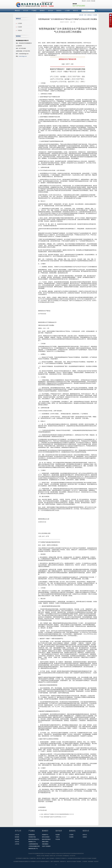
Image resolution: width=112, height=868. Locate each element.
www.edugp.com (23, 56)
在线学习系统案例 (46, 846)
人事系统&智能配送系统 (34, 846)
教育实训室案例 (46, 837)
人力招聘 (67, 11)
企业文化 (17, 842)
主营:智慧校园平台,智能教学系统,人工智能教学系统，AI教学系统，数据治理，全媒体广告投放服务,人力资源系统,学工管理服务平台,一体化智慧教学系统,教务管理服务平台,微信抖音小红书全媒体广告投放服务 (56, 858)
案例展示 (42, 11)
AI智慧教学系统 (32, 837)
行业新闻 (95, 15)
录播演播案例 (45, 844)
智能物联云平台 (32, 842)
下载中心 (58, 837)
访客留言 (85, 837)
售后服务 (58, 835)
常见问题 (58, 839)
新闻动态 (90, 15)
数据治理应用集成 (46, 839)
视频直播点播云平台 (33, 849)
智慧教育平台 (45, 835)
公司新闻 (20, 23)
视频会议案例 (45, 842)
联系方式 (76, 11)
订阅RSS (51, 856)
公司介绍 (17, 835)
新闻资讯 (59, 11)
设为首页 (89, 1)
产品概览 (34, 11)
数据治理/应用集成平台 (34, 839)
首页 (85, 15)
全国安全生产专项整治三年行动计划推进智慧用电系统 (56, 814)
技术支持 (51, 11)
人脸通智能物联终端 (33, 844)
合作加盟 (17, 839)
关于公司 (26, 11)
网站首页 (84, 1)
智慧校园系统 (32, 835)
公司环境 (17, 844)
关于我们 (43, 856)
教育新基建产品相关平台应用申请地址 (53, 817)
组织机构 (17, 837)
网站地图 (93, 1)
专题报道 (20, 30)
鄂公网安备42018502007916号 (78, 853)
